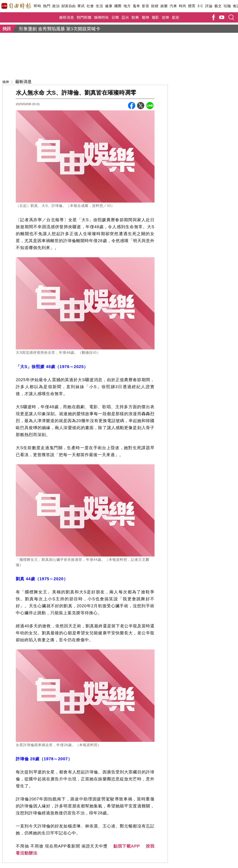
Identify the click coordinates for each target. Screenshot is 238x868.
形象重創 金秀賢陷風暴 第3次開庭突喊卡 (59, 28)
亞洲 (125, 17)
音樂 (165, 17)
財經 (155, 6)
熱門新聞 (84, 17)
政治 (56, 6)
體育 (192, 6)
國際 (118, 6)
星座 (175, 17)
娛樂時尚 (101, 17)
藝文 (218, 6)
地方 (127, 6)
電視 (145, 17)
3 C (200, 6)
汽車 (173, 6)
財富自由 (68, 6)
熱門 (47, 6)
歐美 (135, 17)
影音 (146, 6)
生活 (99, 6)
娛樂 (164, 6)
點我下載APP (127, 846)
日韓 (115, 17)
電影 (155, 17)
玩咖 (227, 6)
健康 (109, 6)
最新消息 (66, 17)
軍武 (81, 6)
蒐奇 (136, 6)
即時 (37, 6)
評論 (209, 6)
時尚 (183, 6)
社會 (90, 6)
